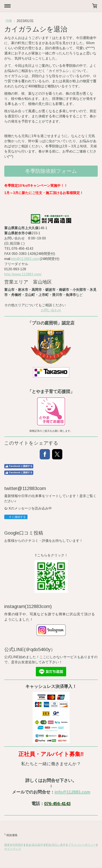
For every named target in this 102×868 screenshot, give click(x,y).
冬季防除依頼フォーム (51, 171)
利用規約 (18, 845)
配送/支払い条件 (56, 845)
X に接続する (16, 517)
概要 (7, 845)
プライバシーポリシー (82, 845)
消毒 (9, 21)
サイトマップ (13, 849)
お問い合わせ (51, 310)
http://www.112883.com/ (23, 274)
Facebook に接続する (19, 466)
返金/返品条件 (34, 845)
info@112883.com (25, 259)
